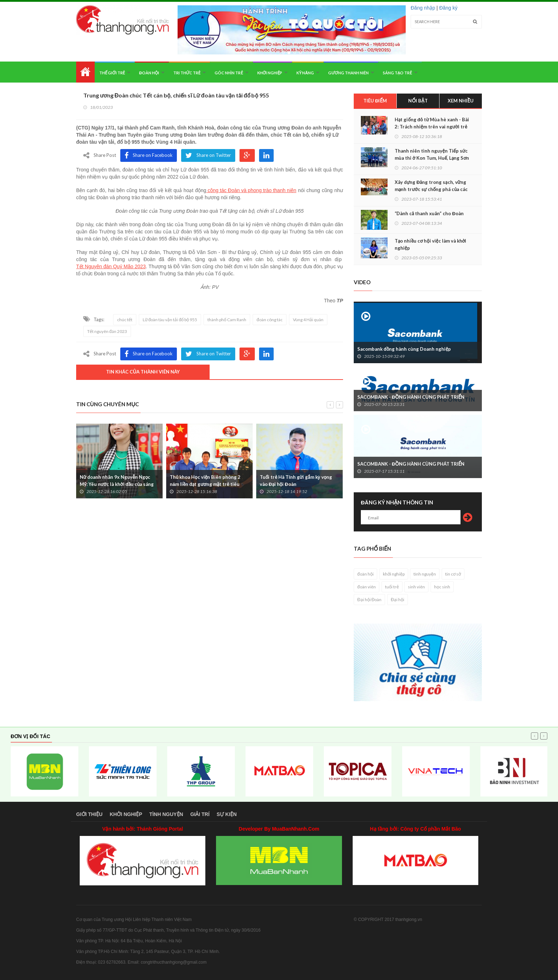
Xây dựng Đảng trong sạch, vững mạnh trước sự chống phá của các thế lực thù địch (431, 189)
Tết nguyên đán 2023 (107, 331)
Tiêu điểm (375, 101)
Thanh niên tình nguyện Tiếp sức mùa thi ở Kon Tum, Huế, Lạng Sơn (432, 154)
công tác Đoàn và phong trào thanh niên (251, 190)
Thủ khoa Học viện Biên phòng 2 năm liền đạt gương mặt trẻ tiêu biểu (205, 484)
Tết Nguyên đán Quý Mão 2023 (111, 266)
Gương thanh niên (348, 73)
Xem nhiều (461, 101)
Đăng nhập (423, 8)
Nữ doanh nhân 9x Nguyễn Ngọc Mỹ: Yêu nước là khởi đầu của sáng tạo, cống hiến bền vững (117, 484)
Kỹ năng (305, 73)
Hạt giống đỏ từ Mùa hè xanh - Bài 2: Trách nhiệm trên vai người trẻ (432, 123)
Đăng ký (448, 8)
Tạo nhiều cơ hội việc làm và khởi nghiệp (430, 244)
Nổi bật (418, 101)
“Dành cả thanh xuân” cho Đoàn (429, 213)
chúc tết (125, 320)
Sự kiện (227, 814)
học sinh (442, 587)
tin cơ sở (453, 574)
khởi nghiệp (394, 574)
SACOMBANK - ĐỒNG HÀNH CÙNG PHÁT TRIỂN (411, 397)
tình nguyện (425, 574)
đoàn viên (367, 587)
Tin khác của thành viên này (143, 372)
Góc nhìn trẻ (229, 73)
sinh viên (416, 587)
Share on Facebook (149, 155)
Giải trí (200, 814)
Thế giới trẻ (112, 73)
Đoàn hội (149, 73)
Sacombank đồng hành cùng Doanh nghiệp (404, 349)
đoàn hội (365, 574)
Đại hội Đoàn (369, 600)
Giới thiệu (89, 814)
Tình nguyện (166, 814)
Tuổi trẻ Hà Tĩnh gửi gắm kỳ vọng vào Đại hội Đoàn (296, 481)
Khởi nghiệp (270, 73)
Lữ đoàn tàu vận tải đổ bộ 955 (170, 320)
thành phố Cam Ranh (227, 320)
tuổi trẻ (392, 587)
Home (85, 72)
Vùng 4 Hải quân (308, 320)
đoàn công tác (270, 320)
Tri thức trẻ (187, 73)
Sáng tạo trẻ (398, 73)
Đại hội (398, 600)
